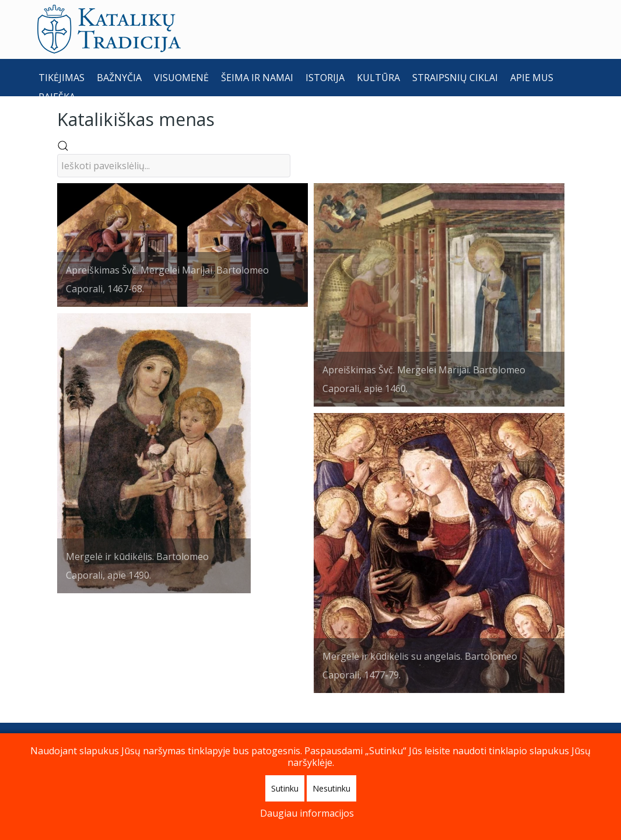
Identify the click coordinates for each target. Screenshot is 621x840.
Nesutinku (331, 788)
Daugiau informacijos (307, 813)
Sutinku (285, 788)
